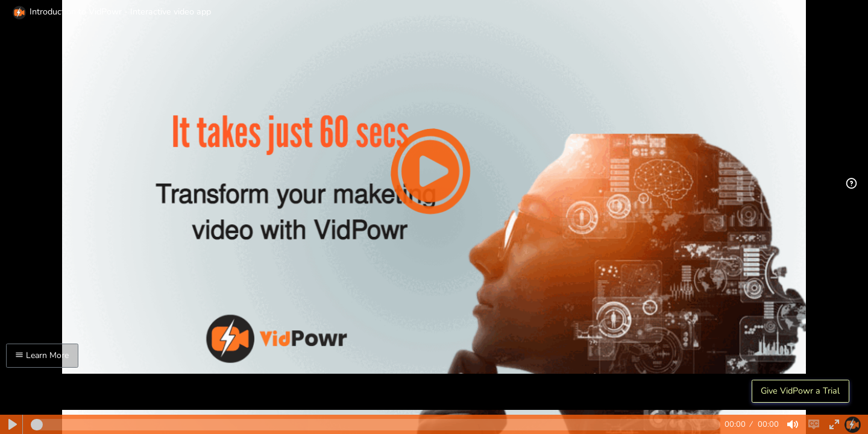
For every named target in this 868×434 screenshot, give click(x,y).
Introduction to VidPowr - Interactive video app (112, 11)
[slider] (376, 425)
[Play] (13, 424)
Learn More (42, 355)
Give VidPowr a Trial (800, 391)
